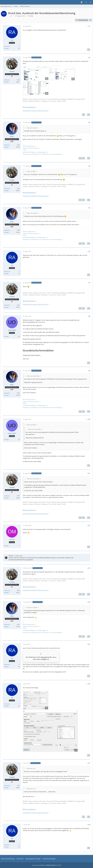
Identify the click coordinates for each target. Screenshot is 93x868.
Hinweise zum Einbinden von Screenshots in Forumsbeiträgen (42, 154)
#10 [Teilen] (89, 419)
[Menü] (91, 2)
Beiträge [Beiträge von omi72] (6, 546)
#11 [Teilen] (89, 473)
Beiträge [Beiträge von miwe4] (6, 82)
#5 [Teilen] (89, 208)
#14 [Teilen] (89, 602)
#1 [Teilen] (89, 26)
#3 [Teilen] (89, 122)
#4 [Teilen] (89, 166)
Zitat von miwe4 (32, 128)
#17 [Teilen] (89, 763)
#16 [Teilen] (89, 684)
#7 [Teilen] (89, 283)
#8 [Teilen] (89, 316)
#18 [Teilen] (89, 825)
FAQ (24, 150)
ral (11, 16)
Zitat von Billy (31, 171)
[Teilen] (90, 20)
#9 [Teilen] (89, 371)
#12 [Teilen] (89, 525)
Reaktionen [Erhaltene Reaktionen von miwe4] (7, 80)
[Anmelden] (86, 2)
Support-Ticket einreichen (31, 148)
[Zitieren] (89, 50)
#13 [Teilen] (89, 568)
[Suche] (82, 2)
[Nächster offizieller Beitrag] (83, 115)
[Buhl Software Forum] (1, 2)
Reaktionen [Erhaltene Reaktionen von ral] (7, 46)
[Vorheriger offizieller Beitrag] (80, 158)
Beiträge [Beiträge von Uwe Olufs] (6, 336)
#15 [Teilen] (89, 644)
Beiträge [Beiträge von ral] (6, 48)
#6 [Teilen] (89, 251)
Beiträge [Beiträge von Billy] (6, 147)
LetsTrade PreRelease (29, 152)
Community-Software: (47, 865)
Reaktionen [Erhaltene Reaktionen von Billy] (7, 145)
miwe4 (11, 556)
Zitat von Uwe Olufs (33, 376)
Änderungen (42, 152)
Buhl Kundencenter (29, 146)
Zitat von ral (31, 768)
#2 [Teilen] (89, 57)
